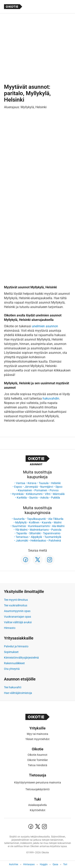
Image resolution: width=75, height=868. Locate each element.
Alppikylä (36, 537)
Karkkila (22, 498)
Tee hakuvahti (13, 687)
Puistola (56, 530)
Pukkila (55, 498)
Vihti (48, 494)
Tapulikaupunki (36, 519)
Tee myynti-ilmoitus (16, 600)
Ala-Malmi (58, 526)
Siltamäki (35, 533)
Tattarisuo (22, 537)
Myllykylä (21, 522)
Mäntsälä (59, 494)
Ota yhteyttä (12, 669)
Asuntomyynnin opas (17, 611)
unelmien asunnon (45, 326)
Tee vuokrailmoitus (16, 605)
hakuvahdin (51, 398)
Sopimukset (11, 652)
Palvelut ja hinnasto (16, 646)
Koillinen (34, 522)
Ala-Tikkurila (56, 519)
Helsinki (56, 483)
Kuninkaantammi (39, 526)
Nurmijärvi (47, 487)
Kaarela (47, 522)
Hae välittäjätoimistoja (18, 693)
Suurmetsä (19, 526)
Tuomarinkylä (53, 537)
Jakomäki (22, 541)
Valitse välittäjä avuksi (18, 622)
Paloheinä (55, 541)
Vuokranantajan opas (17, 617)
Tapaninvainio (52, 533)
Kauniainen (25, 490)
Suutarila (19, 519)
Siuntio (33, 498)
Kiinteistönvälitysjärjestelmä (21, 658)
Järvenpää (31, 487)
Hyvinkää (18, 494)
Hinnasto (10, 628)
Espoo (18, 487)
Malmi (58, 522)
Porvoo (54, 490)
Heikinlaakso (38, 541)
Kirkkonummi (34, 494)
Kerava (32, 483)
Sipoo (59, 487)
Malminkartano (39, 530)
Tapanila (21, 533)
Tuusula (44, 483)
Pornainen (41, 490)
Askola (44, 498)
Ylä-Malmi (21, 530)
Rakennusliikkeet (14, 663)
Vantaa (21, 483)
